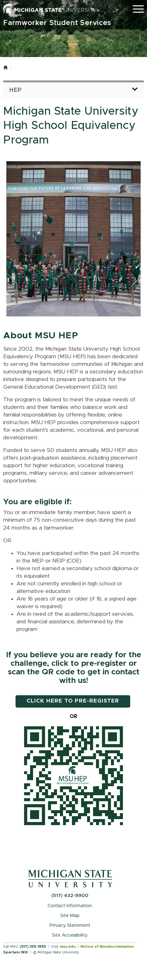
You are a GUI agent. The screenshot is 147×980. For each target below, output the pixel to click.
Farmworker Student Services (57, 23)
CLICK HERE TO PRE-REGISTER (73, 701)
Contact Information (70, 906)
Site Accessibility (70, 935)
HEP (16, 90)
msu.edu (68, 947)
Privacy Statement (70, 925)
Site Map (70, 916)
